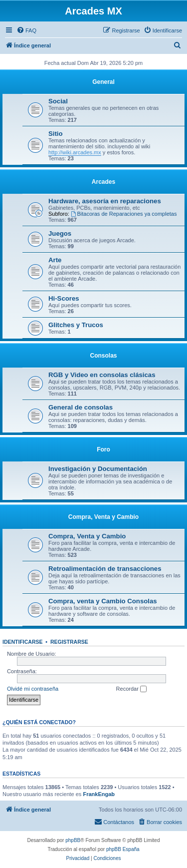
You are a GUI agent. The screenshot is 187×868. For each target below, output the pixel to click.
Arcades (103, 182)
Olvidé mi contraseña (33, 689)
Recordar (131, 689)
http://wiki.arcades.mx (75, 152)
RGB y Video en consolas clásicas (102, 375)
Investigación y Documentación (98, 469)
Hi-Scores (64, 298)
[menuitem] (26, 30)
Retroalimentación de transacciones (105, 569)
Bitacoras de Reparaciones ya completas (124, 214)
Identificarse (23, 642)
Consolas (103, 356)
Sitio (56, 134)
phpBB (73, 840)
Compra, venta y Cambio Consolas (103, 601)
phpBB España (123, 849)
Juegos (60, 233)
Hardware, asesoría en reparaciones (105, 201)
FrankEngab (99, 794)
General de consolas (81, 407)
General (103, 82)
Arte (55, 260)
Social (58, 101)
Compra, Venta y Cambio (103, 517)
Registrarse (69, 642)
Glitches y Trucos (76, 325)
